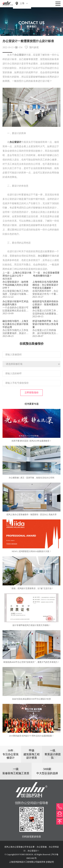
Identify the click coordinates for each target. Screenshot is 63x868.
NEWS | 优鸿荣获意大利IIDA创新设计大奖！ (32, 551)
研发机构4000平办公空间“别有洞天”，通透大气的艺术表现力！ (32, 662)
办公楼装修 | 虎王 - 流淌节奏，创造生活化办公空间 (31, 478)
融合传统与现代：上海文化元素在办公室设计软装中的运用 (15, 324)
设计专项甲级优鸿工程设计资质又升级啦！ (32, 625)
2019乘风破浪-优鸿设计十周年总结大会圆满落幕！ (32, 736)
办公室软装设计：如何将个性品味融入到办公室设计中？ (15, 285)
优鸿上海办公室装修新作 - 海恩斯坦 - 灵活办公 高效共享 (32, 515)
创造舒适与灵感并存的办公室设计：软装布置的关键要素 (45, 305)
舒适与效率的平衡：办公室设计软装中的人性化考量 (45, 324)
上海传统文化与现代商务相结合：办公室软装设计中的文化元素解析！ (45, 285)
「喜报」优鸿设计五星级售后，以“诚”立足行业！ (32, 588)
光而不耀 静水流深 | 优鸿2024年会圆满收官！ (32, 441)
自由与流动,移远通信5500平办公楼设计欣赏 (32, 699)
